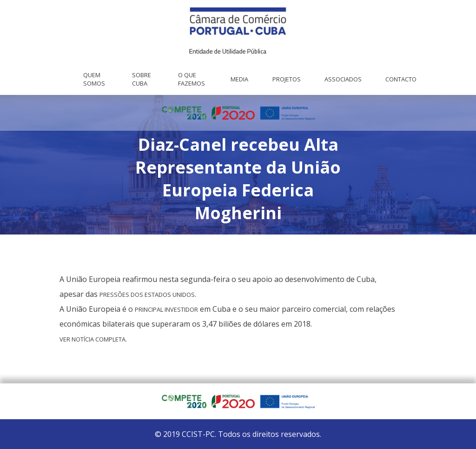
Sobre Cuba (142, 79)
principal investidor (166, 309)
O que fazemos (192, 79)
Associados (343, 79)
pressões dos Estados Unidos (147, 295)
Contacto (401, 79)
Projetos (287, 79)
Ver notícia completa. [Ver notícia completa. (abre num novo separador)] (93, 339)
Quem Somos (94, 79)
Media (239, 79)
